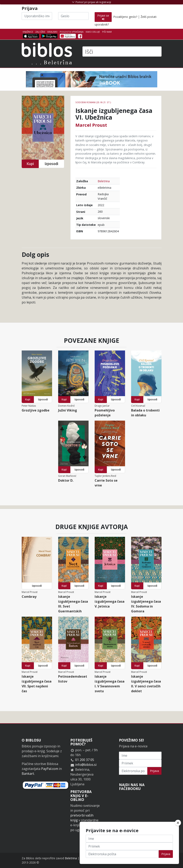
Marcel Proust (91, 125)
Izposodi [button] (51, 164)
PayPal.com (50, 769)
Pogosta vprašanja (72, 32)
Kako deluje (93, 32)
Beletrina (104, 181)
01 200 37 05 (85, 760)
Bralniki (52, 32)
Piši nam (107, 32)
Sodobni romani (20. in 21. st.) (93, 102)
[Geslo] (73, 16)
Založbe (40, 32)
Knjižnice (28, 32)
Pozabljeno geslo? (125, 17)
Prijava (154, 771)
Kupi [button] (30, 164)
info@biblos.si (86, 765)
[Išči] (122, 51)
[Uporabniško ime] (37, 16)
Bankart (28, 774)
